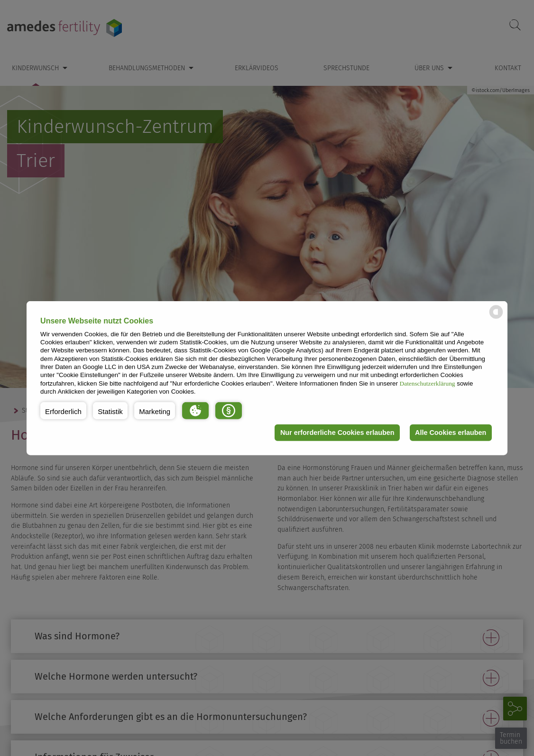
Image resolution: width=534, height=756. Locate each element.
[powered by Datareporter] (496, 318)
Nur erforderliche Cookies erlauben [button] (337, 433)
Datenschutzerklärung (428, 383)
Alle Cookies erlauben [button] (451, 433)
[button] (63, 410)
